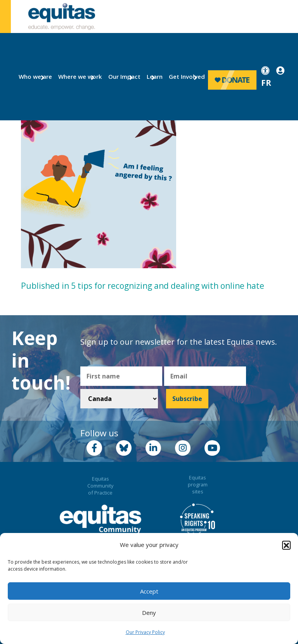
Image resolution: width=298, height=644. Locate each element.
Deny (149, 613)
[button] (286, 545)
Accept (149, 591)
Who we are (32, 76)
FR (266, 83)
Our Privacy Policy (145, 632)
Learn (153, 76)
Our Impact (121, 76)
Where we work (76, 76)
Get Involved (183, 76)
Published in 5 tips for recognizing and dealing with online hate (143, 286)
